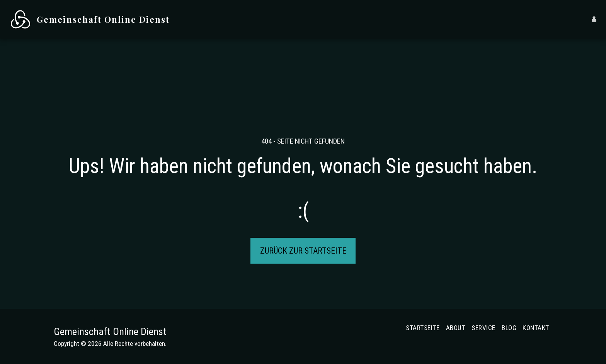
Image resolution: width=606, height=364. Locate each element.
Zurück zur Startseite (303, 251)
